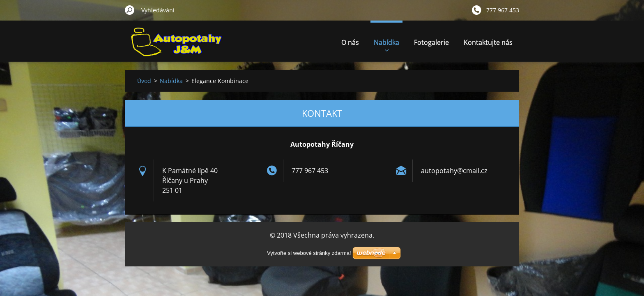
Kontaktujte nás (488, 42)
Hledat (130, 10)
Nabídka (386, 45)
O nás (350, 42)
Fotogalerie (431, 42)
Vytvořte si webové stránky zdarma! (309, 253)
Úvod (144, 81)
